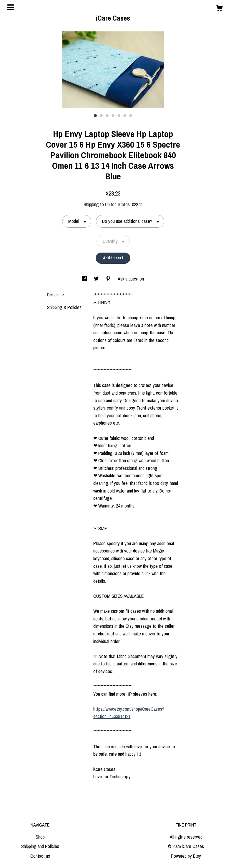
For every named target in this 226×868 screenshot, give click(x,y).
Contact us (40, 856)
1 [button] (95, 116)
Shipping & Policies (64, 307)
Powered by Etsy (186, 856)
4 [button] (113, 116)
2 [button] (101, 116)
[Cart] (219, 9)
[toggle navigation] (11, 7)
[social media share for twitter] (97, 279)
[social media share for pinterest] (109, 279)
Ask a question (131, 279)
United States (117, 204)
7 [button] (131, 116)
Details (56, 295)
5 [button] (119, 116)
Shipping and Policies (40, 846)
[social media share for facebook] (85, 279)
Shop (40, 837)
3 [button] (107, 116)
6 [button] (125, 116)
